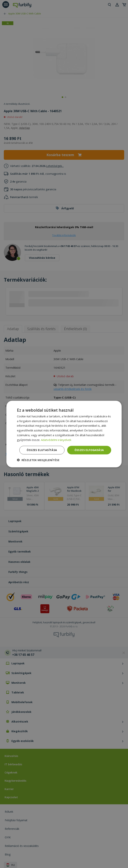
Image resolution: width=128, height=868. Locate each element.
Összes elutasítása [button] (42, 450)
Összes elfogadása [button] (89, 450)
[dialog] (64, 434)
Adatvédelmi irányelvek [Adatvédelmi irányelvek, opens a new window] (56, 440)
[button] (38, 460)
